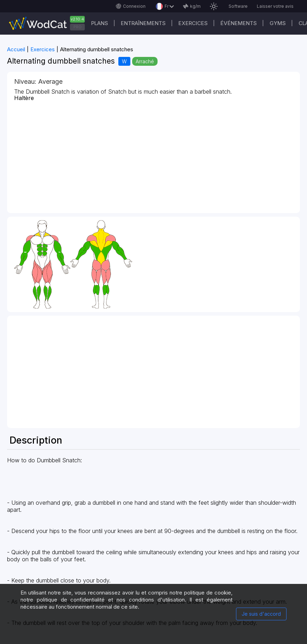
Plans (100, 23)
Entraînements (143, 23)
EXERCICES (193, 23)
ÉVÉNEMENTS (239, 23)
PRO (78, 27)
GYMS (278, 23)
